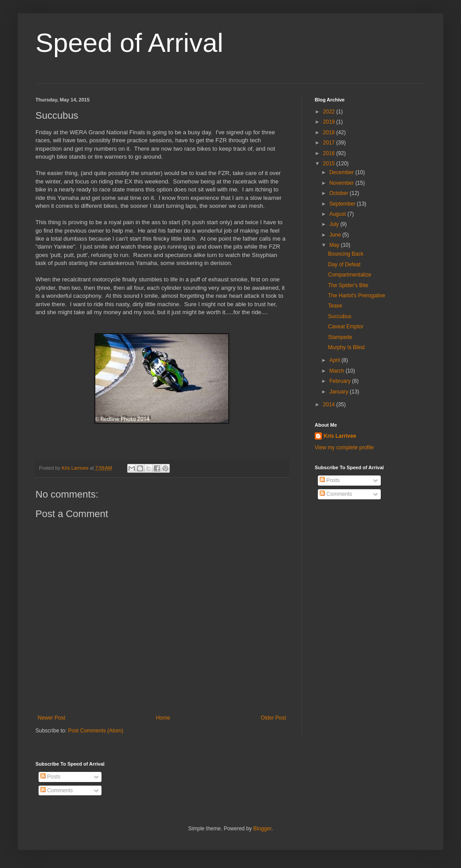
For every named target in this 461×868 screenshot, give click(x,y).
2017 (330, 143)
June (336, 235)
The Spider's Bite (348, 285)
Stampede (340, 337)
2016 (330, 153)
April (335, 360)
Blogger (262, 829)
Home (163, 718)
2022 (330, 112)
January (340, 392)
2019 (330, 122)
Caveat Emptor (346, 327)
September (343, 204)
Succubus (340, 316)
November (342, 183)
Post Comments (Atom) (96, 731)
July (335, 224)
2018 (330, 132)
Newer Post (51, 718)
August (338, 214)
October (340, 193)
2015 (330, 163)
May (335, 245)
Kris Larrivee (340, 436)
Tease (335, 306)
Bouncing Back (346, 254)
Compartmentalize (350, 275)
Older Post (273, 718)
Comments (336, 494)
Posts (330, 480)
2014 (330, 405)
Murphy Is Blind (346, 347)
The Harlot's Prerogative (357, 296)
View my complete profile (344, 448)
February (341, 381)
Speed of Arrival (129, 43)
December (342, 172)
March (338, 371)
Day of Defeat (344, 265)
